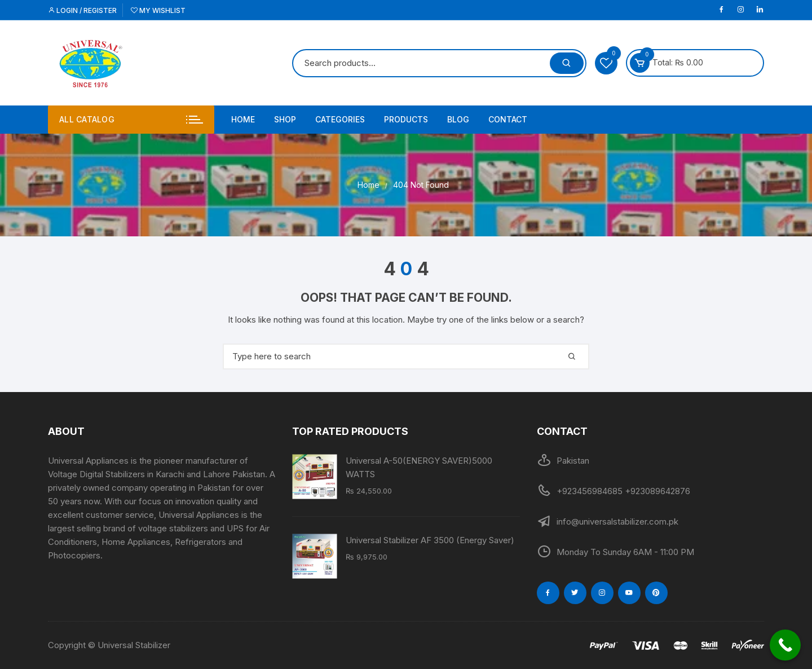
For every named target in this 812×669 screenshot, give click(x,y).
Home (243, 119)
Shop (285, 119)
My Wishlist (158, 10)
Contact (508, 119)
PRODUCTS (406, 119)
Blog (458, 119)
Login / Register (82, 10)
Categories (340, 119)
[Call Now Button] (785, 645)
